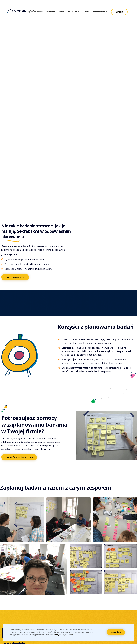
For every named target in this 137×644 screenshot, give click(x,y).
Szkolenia (50, 12)
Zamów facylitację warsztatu (19, 457)
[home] (26, 12)
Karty (61, 12)
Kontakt (119, 12)
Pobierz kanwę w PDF (15, 277)
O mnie (86, 12)
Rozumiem (116, 632)
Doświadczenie (100, 12)
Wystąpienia (73, 12)
